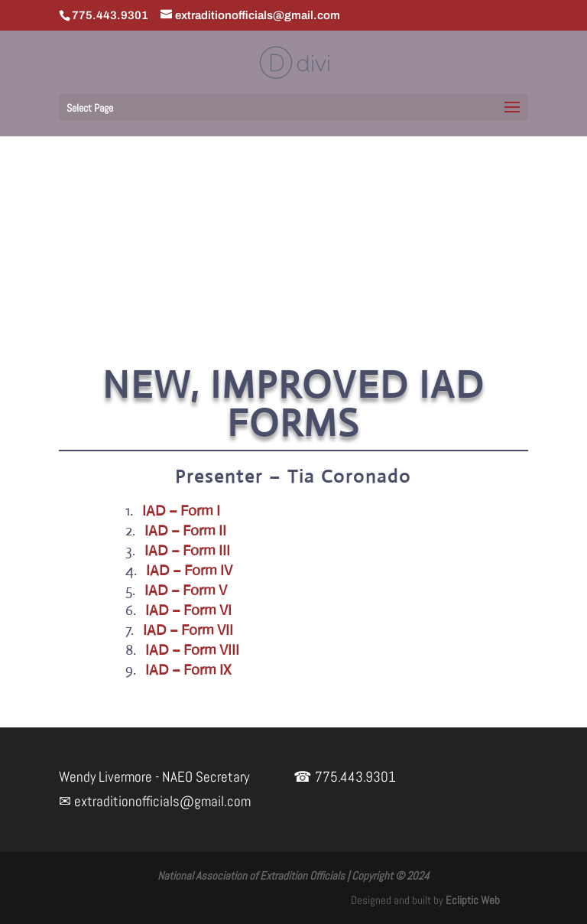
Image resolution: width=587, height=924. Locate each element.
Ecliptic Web (473, 900)
